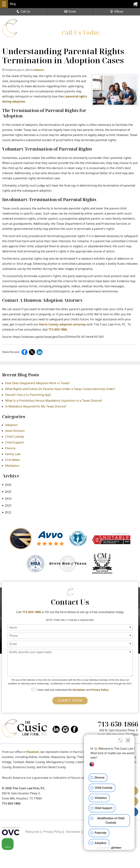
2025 (7, 492)
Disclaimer (79, 690)
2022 (7, 512)
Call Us (23, 12)
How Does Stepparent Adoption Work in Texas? (37, 383)
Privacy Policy (100, 690)
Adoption (38, 70)
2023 (7, 505)
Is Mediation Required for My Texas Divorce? (36, 406)
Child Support (15, 442)
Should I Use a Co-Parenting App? (28, 395)
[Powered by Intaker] (109, 848)
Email (70, 12)
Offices (117, 12)
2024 (7, 498)
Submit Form (70, 700)
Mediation (12, 466)
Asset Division (15, 431)
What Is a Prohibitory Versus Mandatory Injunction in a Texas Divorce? (54, 401)
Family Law (13, 454)
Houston (33, 752)
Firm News (12, 460)
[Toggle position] (120, 739)
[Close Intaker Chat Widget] (128, 739)
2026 (7, 485)
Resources (32, 832)
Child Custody (14, 437)
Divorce (10, 448)
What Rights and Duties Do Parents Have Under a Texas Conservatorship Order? (60, 389)
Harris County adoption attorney (63, 324)
